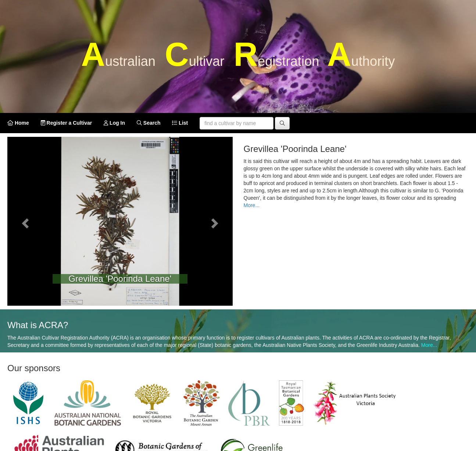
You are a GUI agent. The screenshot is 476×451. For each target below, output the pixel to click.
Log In (114, 123)
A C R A (238, 54)
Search (149, 123)
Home (18, 123)
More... (252, 205)
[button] (24, 221)
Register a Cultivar (67, 123)
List (180, 123)
